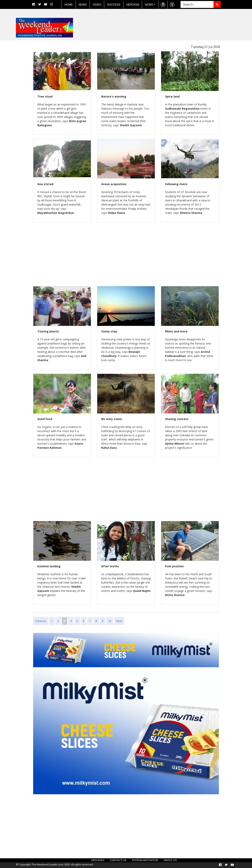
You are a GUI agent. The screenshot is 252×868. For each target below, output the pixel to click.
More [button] (149, 5)
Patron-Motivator (145, 860)
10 (110, 621)
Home (69, 5)
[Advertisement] (16, 100)
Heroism (133, 5)
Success (114, 5)
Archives (98, 860)
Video (97, 5)
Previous (41, 621)
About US (170, 860)
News (83, 5)
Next (119, 621)
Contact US (118, 860)
